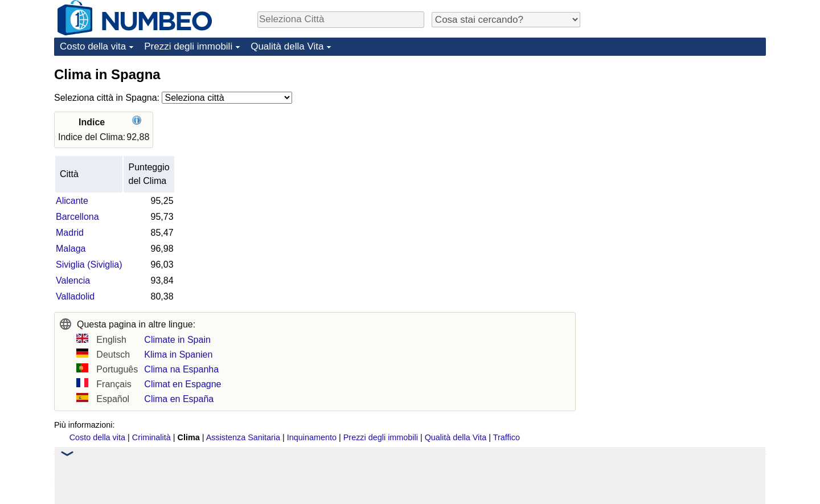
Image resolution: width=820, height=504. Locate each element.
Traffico (507, 437)
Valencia (73, 280)
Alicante (72, 201)
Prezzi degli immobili (188, 46)
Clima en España (179, 399)
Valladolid (75, 296)
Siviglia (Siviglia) (89, 265)
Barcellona (77, 217)
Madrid (70, 233)
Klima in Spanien (178, 355)
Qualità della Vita (287, 46)
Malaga (71, 249)
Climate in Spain (177, 340)
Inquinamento (312, 437)
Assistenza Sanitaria (243, 437)
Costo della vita (93, 46)
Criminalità (151, 437)
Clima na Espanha (181, 369)
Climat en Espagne (183, 384)
